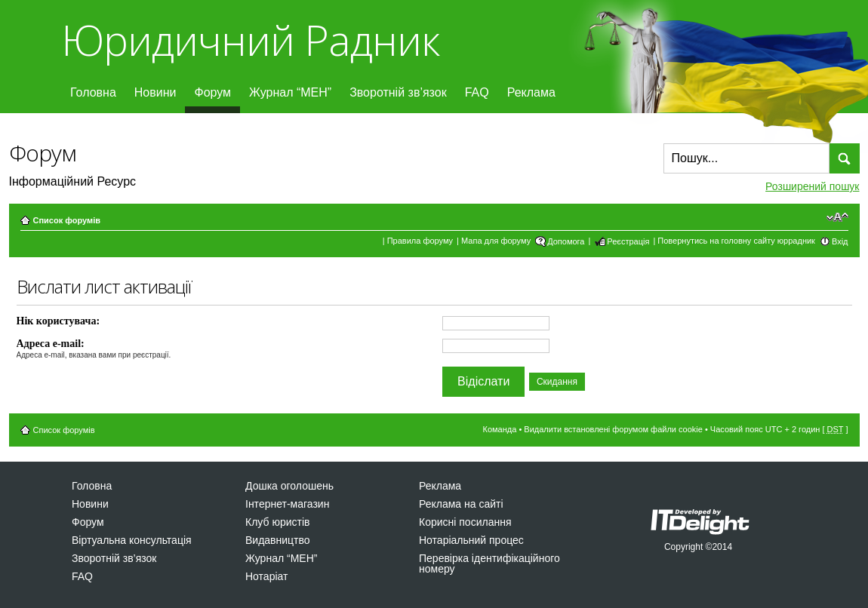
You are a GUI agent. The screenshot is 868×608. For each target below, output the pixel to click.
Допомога (566, 241)
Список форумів (67, 220)
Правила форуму (420, 241)
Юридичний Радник (250, 40)
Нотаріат (266, 576)
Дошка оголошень (289, 486)
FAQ (477, 92)
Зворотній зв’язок (398, 92)
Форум (212, 92)
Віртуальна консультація (132, 540)
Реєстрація (628, 241)
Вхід (840, 241)
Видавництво (278, 540)
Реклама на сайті (461, 504)
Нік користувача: (58, 321)
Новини (155, 92)
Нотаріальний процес (471, 540)
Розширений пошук (812, 186)
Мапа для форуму (496, 241)
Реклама (531, 92)
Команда (500, 429)
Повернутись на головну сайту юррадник (736, 241)
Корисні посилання (465, 522)
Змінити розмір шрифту (837, 217)
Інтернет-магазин (287, 504)
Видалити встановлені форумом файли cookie (613, 429)
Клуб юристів (277, 522)
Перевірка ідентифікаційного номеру (489, 563)
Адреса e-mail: (51, 344)
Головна (93, 92)
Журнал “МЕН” (290, 92)
